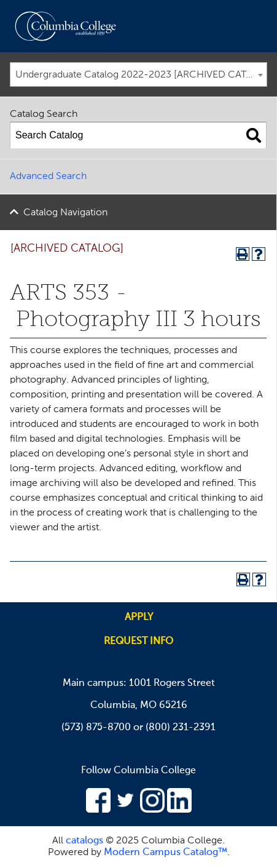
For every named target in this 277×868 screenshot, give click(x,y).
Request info (138, 642)
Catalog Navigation (65, 213)
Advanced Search (48, 177)
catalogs (84, 841)
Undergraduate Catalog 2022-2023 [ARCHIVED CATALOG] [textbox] (141, 75)
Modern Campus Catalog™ (166, 853)
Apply (139, 618)
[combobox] (138, 74)
